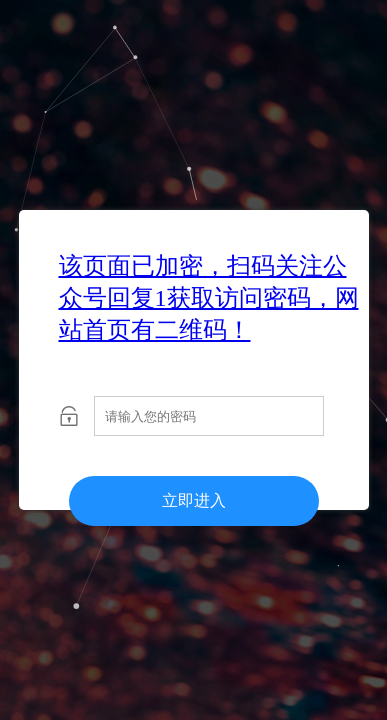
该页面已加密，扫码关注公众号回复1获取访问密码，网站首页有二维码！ (209, 298)
